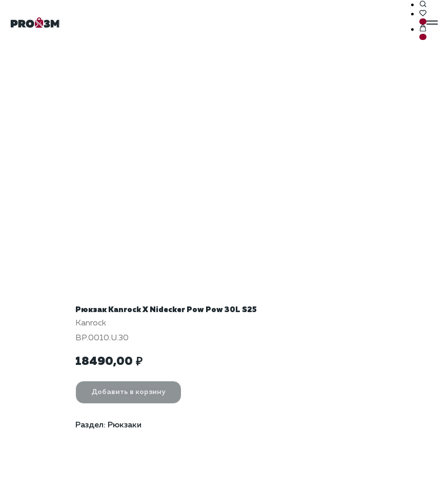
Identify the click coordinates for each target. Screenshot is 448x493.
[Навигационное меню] (432, 23)
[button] (423, 5)
